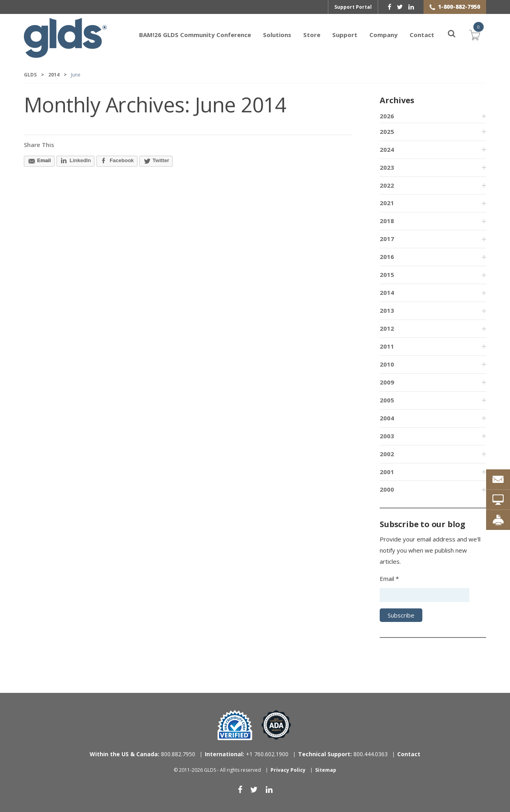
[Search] (447, 35)
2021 (387, 203)
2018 (387, 221)
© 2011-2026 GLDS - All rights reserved (217, 770)
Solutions (277, 35)
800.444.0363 (343, 754)
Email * (389, 579)
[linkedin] (411, 7)
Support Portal (353, 7)
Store (312, 35)
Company (383, 35)
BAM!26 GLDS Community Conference (195, 35)
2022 (387, 185)
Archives (397, 100)
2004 (387, 418)
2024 (387, 149)
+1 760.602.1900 (247, 754)
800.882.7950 (142, 754)
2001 (387, 472)
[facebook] (389, 7)
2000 (387, 489)
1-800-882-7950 (459, 7)
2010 (387, 364)
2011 (387, 346)
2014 (387, 292)
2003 (387, 436)
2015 (387, 275)
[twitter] (400, 7)
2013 (387, 310)
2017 (387, 239)
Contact (422, 35)
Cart (475, 34)
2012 (387, 328)
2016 (387, 257)
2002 (387, 454)
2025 (387, 131)
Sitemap (326, 770)
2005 (387, 400)
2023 (387, 167)
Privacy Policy (288, 770)
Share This (39, 145)
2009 (387, 382)
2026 (387, 116)
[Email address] (425, 595)
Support (345, 35)
